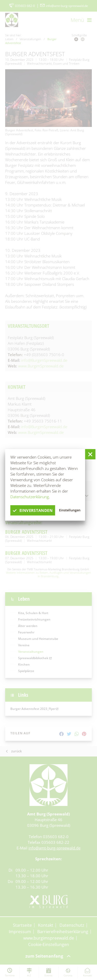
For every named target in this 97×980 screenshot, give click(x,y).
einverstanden (33, 510)
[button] (90, 454)
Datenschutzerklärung (30, 497)
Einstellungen (70, 510)
